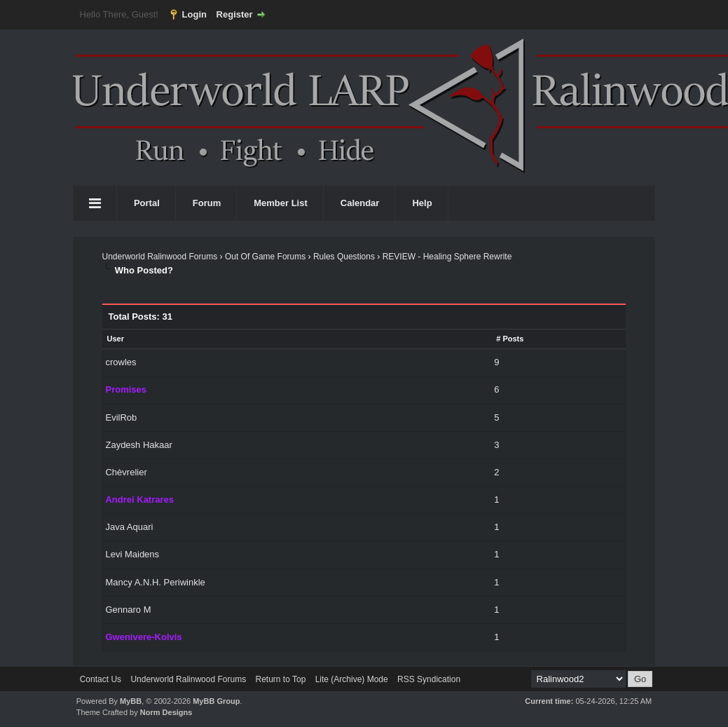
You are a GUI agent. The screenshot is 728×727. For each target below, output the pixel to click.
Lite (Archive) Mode (352, 679)
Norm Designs (166, 712)
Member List (281, 203)
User (115, 339)
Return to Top (280, 679)
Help (422, 203)
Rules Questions (344, 257)
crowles (121, 362)
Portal (147, 203)
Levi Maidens (132, 554)
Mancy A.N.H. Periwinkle (155, 582)
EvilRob (121, 417)
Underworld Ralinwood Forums (159, 257)
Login (194, 14)
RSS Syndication (429, 679)
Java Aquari (129, 527)
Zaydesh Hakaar (138, 445)
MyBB (131, 701)
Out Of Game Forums (265, 257)
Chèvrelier (126, 472)
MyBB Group (216, 701)
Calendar (360, 203)
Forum (207, 203)
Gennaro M (128, 610)
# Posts (510, 339)
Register (235, 14)
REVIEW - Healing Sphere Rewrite (447, 257)
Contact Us (101, 679)
